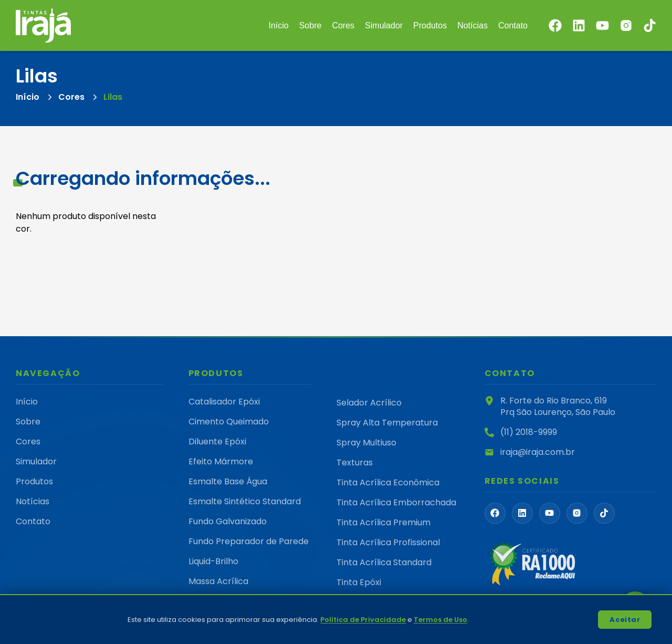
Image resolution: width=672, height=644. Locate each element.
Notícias (472, 25)
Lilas (113, 97)
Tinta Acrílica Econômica (388, 482)
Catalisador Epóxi (224, 402)
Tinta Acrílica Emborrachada (396, 502)
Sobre (311, 25)
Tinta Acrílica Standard (384, 562)
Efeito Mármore (221, 461)
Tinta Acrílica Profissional (388, 542)
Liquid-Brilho (213, 561)
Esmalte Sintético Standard (245, 501)
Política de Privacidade (363, 620)
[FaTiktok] (604, 513)
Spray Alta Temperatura (387, 423)
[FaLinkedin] (522, 513)
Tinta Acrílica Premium (384, 522)
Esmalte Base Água (228, 481)
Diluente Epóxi (217, 442)
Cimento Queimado (229, 422)
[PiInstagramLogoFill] (577, 513)
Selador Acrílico (369, 403)
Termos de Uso (440, 620)
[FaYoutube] (550, 513)
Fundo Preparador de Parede (249, 541)
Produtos (430, 25)
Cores (343, 25)
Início (278, 25)
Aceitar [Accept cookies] (625, 620)
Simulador (384, 25)
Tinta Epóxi (359, 582)
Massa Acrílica (218, 581)
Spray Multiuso (366, 443)
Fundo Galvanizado (228, 521)
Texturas (355, 463)
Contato (513, 25)
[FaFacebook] (495, 513)
